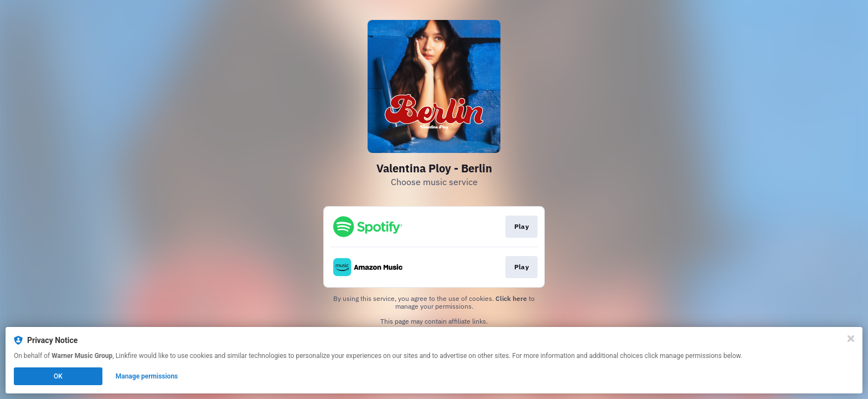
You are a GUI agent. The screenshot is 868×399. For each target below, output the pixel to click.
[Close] (851, 339)
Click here (511, 298)
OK (58, 376)
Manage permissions (147, 376)
